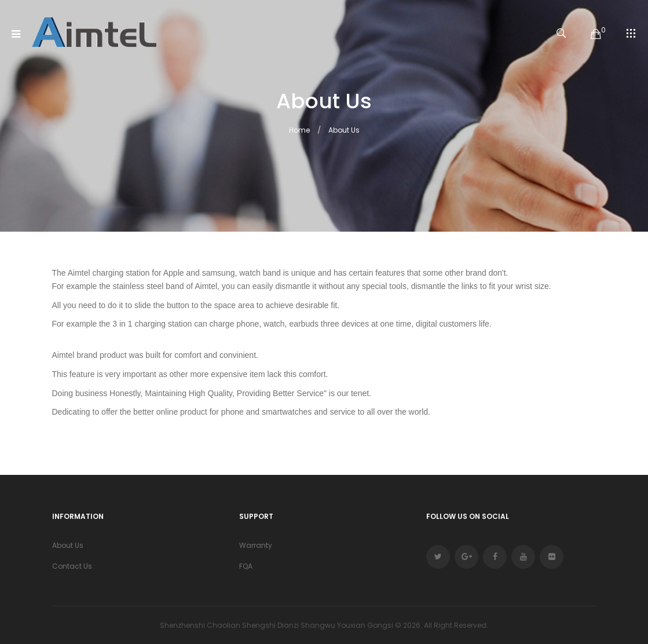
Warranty (256, 545)
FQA (246, 566)
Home (299, 130)
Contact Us (72, 566)
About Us (344, 130)
